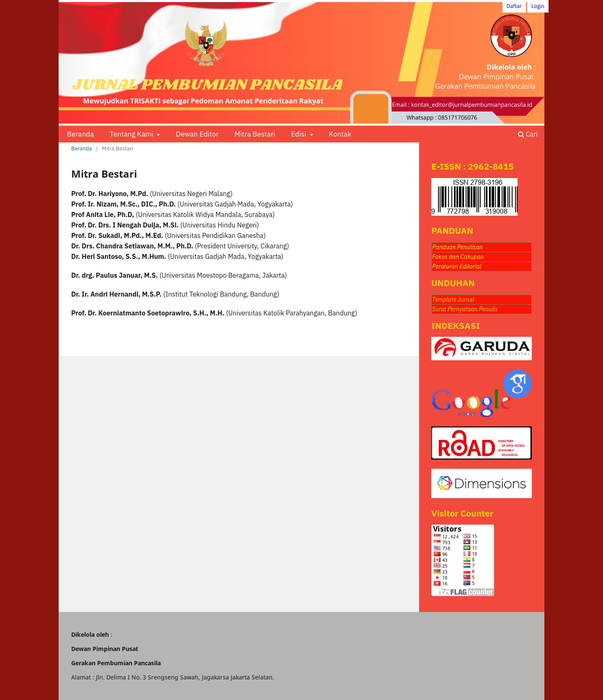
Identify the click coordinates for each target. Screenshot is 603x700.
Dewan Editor (197, 134)
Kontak (340, 134)
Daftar (514, 6)
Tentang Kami (132, 134)
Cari (528, 134)
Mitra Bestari (255, 134)
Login (538, 6)
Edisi (299, 134)
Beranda (80, 134)
